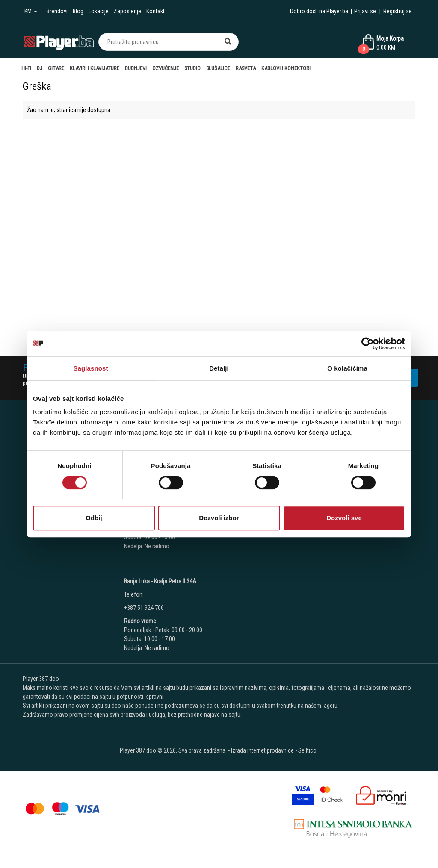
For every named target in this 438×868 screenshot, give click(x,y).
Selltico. (308, 750)
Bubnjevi (136, 68)
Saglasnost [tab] (90, 368)
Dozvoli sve (344, 518)
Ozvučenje (166, 68)
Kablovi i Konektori (286, 68)
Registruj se (398, 11)
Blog (78, 11)
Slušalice (218, 68)
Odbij (94, 518)
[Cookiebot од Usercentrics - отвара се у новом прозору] (368, 344)
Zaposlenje (127, 11)
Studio (192, 68)
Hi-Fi (26, 68)
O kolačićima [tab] (347, 368)
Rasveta (246, 68)
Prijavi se (365, 11)
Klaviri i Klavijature (95, 68)
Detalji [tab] (219, 368)
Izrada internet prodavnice (262, 750)
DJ (40, 68)
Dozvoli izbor (219, 518)
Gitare (56, 68)
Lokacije (99, 11)
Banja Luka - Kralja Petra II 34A (160, 581)
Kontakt (155, 11)
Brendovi (57, 11)
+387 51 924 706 (144, 608)
